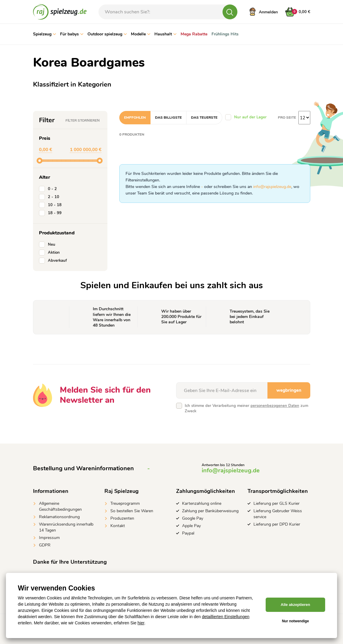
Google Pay (193, 518)
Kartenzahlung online (202, 503)
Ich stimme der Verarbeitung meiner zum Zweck (246, 408)
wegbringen (289, 390)
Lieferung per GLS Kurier (277, 503)
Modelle (141, 34)
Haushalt (165, 34)
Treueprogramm (125, 503)
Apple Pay (191, 526)
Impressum (49, 538)
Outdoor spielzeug (107, 34)
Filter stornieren (83, 120)
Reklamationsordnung (59, 517)
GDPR (45, 545)
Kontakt (118, 526)
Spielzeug (44, 34)
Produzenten (122, 518)
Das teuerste (204, 117)
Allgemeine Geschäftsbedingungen (60, 506)
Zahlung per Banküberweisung (210, 511)
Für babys (72, 34)
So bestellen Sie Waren (132, 511)
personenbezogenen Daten (275, 406)
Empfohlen (135, 117)
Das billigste (168, 117)
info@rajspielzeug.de (272, 187)
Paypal (188, 533)
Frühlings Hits (225, 34)
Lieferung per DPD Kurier (277, 524)
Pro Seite (287, 117)
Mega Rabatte (194, 34)
